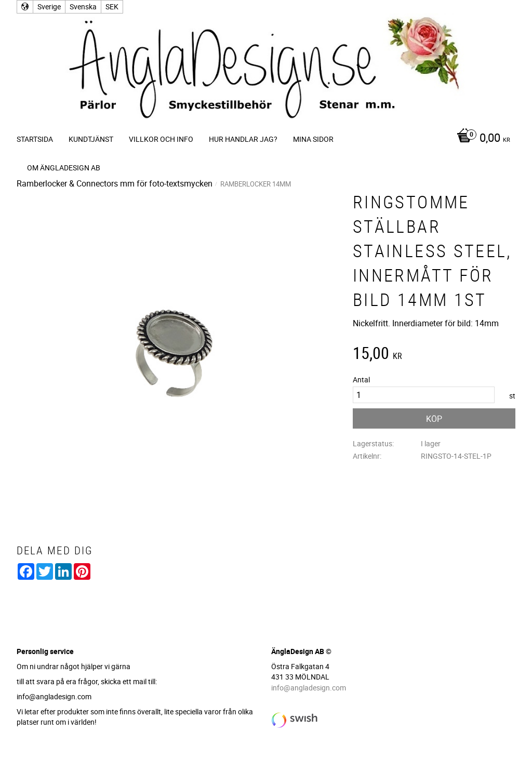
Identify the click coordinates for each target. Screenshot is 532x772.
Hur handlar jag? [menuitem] (243, 139)
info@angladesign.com (309, 688)
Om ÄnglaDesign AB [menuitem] (64, 168)
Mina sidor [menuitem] (313, 139)
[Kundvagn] (481, 139)
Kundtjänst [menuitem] (91, 139)
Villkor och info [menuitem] (161, 139)
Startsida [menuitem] (35, 139)
